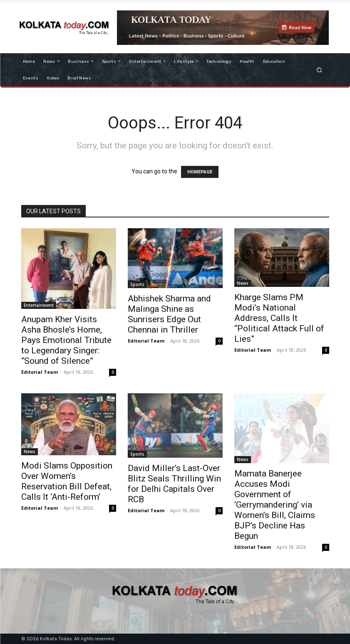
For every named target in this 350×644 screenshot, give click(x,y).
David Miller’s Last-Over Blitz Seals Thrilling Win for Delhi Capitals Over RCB (174, 484)
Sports (137, 284)
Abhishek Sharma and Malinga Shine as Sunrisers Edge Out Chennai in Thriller (169, 314)
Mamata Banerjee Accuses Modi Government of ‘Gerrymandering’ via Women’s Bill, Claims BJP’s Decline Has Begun (275, 505)
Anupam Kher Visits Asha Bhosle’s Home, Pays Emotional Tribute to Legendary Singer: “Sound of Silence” (66, 340)
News (243, 283)
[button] (319, 70)
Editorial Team (40, 372)
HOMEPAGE (200, 172)
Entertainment (39, 305)
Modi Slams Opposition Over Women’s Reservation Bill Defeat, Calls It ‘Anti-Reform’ (67, 481)
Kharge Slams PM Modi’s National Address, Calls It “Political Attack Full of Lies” (279, 318)
